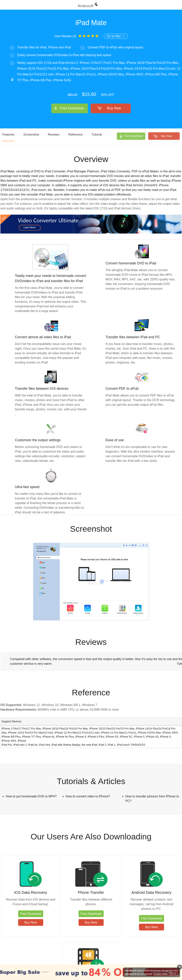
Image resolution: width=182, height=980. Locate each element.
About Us (139, 963)
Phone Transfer (68, 889)
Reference (75, 135)
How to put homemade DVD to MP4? (31, 796)
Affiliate (151, 963)
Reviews (54, 135)
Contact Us (106, 963)
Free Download (72, 108)
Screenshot (31, 135)
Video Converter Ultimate (159, 892)
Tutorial (97, 135)
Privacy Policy (123, 963)
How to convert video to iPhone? (88, 796)
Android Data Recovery (114, 892)
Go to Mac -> (116, 36)
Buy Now (114, 108)
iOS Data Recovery (23, 889)
